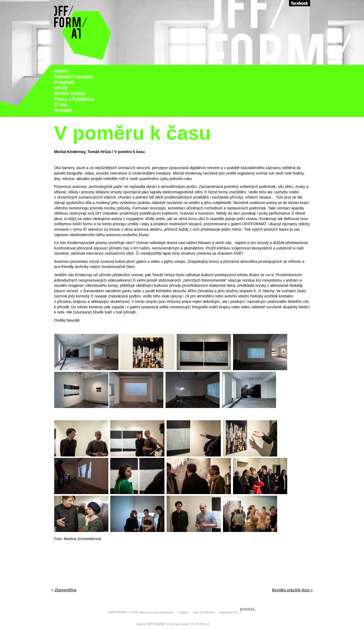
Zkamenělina (65, 590)
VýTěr (61, 88)
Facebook (300, 3)
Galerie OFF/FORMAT (151, 624)
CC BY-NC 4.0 (200, 624)
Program (64, 82)
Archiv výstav (70, 93)
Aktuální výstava (74, 77)
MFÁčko (209, 612)
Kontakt (63, 110)
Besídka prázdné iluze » (292, 590)
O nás (61, 105)
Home (61, 71)
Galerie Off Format (83, 32)
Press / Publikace (74, 99)
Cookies (183, 612)
